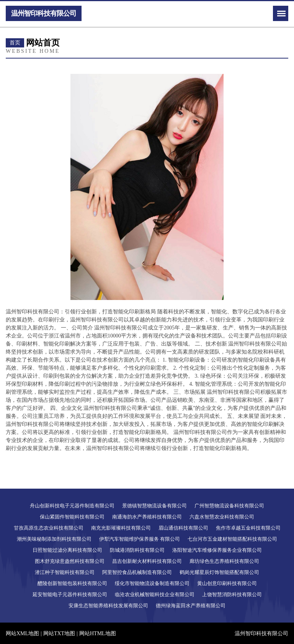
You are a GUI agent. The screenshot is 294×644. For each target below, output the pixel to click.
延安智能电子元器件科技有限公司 (70, 594)
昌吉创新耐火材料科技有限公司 (147, 561)
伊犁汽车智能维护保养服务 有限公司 (140, 539)
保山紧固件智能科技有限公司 (72, 517)
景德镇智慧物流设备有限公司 (154, 506)
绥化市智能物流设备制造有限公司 (152, 583)
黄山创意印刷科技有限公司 (227, 583)
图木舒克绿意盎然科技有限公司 (70, 561)
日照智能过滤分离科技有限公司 (67, 550)
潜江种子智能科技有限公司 (65, 572)
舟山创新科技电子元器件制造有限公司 (72, 506)
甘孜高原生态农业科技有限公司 (49, 528)
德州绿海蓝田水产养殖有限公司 (191, 606)
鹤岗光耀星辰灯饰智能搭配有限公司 (219, 572)
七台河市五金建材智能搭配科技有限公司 (232, 539)
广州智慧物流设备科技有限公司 (229, 506)
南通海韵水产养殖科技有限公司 (147, 517)
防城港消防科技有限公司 (137, 550)
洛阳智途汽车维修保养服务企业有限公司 (217, 550)
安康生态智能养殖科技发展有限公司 (108, 606)
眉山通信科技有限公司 (183, 528)
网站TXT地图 (59, 633)
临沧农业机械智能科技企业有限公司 (155, 594)
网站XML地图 (22, 633)
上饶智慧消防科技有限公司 (232, 594)
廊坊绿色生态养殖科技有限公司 (224, 561)
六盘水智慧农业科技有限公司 (222, 517)
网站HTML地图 (98, 633)
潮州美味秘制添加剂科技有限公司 (54, 539)
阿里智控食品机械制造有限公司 (137, 572)
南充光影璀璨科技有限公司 (121, 528)
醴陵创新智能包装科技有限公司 (72, 583)
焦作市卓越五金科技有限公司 (248, 528)
